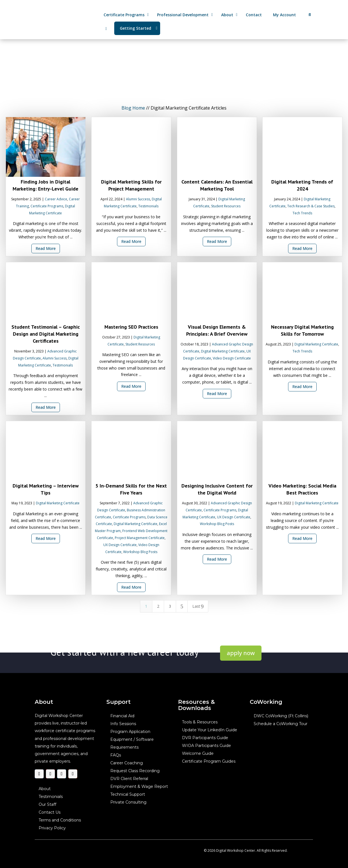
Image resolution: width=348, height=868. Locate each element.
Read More (46, 248)
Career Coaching (127, 763)
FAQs (116, 755)
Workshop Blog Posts (140, 552)
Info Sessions (123, 724)
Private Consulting (128, 802)
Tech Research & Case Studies (311, 206)
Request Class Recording (135, 771)
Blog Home (133, 108)
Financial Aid (122, 716)
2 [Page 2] (158, 606)
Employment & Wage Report (139, 787)
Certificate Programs (47, 206)
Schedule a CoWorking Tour (281, 724)
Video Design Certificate (232, 358)
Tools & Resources (200, 722)
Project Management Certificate (140, 538)
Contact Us (50, 813)
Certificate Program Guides (209, 762)
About (45, 789)
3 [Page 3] (170, 606)
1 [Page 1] (146, 606)
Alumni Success (138, 199)
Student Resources (226, 206)
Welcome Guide (198, 754)
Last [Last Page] (198, 606)
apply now (241, 653)
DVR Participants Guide (205, 738)
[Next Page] (182, 606)
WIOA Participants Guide (206, 746)
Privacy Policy (52, 828)
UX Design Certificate (120, 545)
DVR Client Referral (129, 779)
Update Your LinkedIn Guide (210, 730)
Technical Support (128, 795)
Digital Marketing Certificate (223, 351)
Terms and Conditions (60, 820)
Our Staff (47, 805)
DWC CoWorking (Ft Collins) (281, 716)
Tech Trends (302, 213)
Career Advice (56, 199)
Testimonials (148, 206)
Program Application (130, 732)
